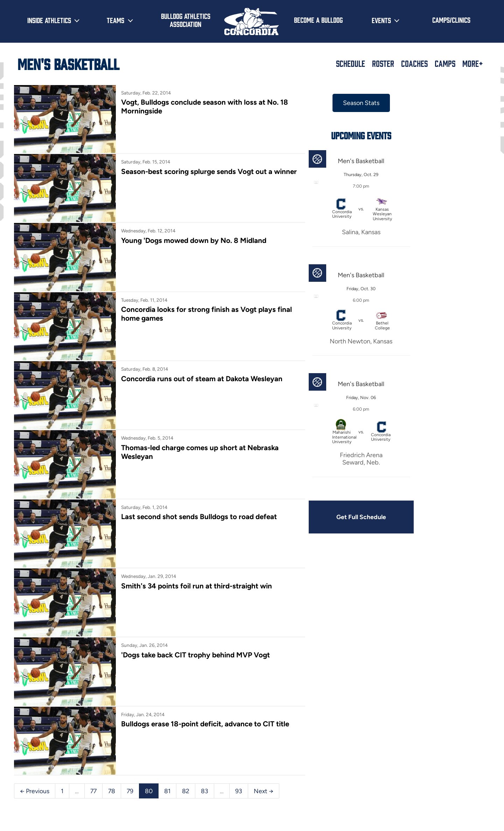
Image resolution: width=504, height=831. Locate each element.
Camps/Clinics (451, 20)
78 (113, 722)
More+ (473, 63)
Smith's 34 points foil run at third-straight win (188, 538)
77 (94, 722)
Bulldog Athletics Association (186, 20)
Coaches (414, 63)
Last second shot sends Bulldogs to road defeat (191, 476)
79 (131, 722)
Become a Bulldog (318, 20)
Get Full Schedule (332, 518)
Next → (30, 738)
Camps (445, 63)
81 (169, 722)
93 (240, 722)
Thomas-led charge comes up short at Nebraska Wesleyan (174, 418)
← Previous (35, 722)
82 (187, 722)
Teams (115, 20)
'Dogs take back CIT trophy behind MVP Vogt (187, 600)
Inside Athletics (49, 20)
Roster (383, 63)
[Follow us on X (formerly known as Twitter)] (435, 796)
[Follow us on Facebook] (412, 796)
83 (206, 722)
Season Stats (332, 103)
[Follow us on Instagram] (457, 796)
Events (381, 20)
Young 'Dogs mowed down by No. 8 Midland (186, 227)
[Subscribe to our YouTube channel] (479, 796)
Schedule (351, 63)
